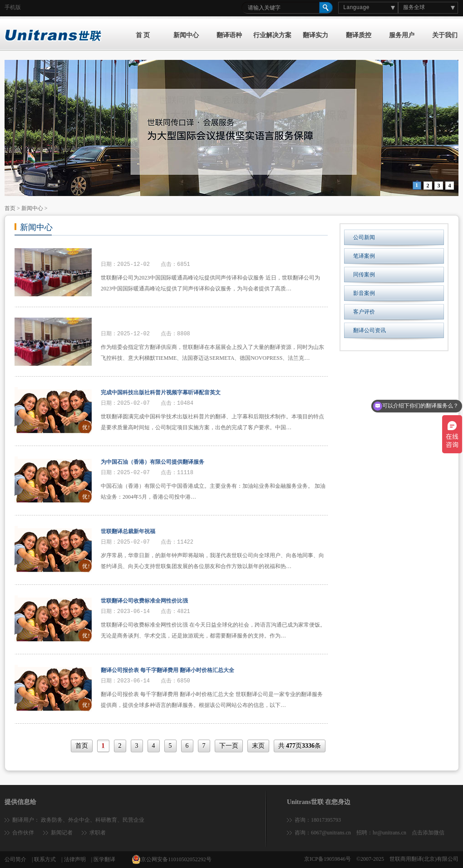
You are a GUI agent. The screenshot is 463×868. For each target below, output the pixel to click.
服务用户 (402, 35)
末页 (258, 746)
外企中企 (79, 820)
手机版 (13, 7)
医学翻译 (104, 859)
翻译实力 (315, 35)
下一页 (229, 746)
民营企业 (133, 820)
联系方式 (45, 859)
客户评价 (364, 312)
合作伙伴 (23, 833)
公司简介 (15, 859)
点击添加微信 (428, 833)
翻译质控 (359, 35)
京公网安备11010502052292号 (172, 859)
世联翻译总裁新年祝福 (128, 531)
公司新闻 (364, 237)
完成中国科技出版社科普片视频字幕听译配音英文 (161, 392)
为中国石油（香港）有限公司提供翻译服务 (153, 462)
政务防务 (52, 820)
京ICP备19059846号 (328, 859)
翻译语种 (229, 35)
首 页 (143, 35)
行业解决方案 (272, 35)
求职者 (98, 833)
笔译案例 (364, 256)
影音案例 (364, 293)
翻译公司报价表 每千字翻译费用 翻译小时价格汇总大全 (167, 670)
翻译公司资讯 (369, 330)
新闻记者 (62, 833)
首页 (10, 208)
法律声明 (75, 859)
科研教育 (106, 820)
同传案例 (364, 275)
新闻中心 (186, 35)
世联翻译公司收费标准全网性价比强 (144, 601)
